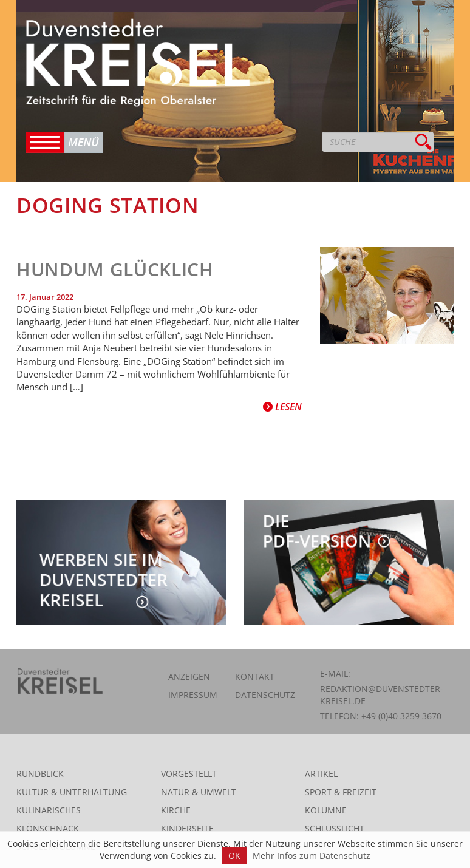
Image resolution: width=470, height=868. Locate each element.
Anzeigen (189, 676)
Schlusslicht (335, 828)
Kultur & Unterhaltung (72, 792)
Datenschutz (265, 695)
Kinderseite (187, 828)
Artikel (321, 774)
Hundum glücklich (115, 269)
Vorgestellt (189, 774)
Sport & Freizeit (341, 792)
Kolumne (326, 810)
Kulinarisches (49, 810)
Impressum (193, 695)
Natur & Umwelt (199, 792)
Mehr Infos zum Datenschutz (312, 856)
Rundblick (40, 774)
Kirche (176, 810)
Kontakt (255, 676)
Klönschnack (48, 828)
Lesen (282, 407)
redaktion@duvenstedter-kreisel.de (382, 695)
